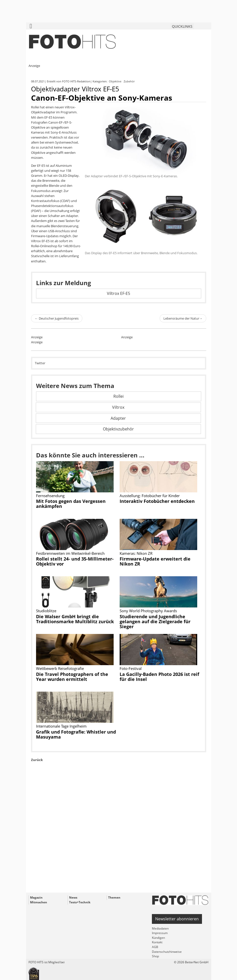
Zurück (37, 760)
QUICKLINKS (182, 26)
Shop (155, 956)
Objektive (115, 81)
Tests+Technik (80, 902)
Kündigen (158, 938)
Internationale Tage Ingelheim (61, 726)
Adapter (118, 418)
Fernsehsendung (50, 496)
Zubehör (130, 81)
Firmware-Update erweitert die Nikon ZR (155, 561)
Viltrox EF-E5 (118, 293)
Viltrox (118, 407)
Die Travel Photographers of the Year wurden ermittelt (72, 677)
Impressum (160, 933)
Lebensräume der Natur (183, 318)
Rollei (118, 396)
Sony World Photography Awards (148, 611)
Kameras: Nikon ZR (136, 553)
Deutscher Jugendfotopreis (57, 318)
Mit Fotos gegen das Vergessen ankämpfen (71, 504)
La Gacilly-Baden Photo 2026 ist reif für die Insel (159, 677)
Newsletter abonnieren (177, 919)
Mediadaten (160, 928)
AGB (155, 947)
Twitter (40, 363)
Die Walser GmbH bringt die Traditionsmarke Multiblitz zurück (75, 619)
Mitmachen (39, 902)
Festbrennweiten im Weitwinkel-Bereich (70, 553)
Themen (114, 897)
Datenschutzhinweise (167, 952)
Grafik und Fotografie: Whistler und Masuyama (76, 734)
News (73, 897)
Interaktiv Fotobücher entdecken (157, 501)
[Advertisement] (119, 839)
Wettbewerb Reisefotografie (60, 668)
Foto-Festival (131, 668)
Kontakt (157, 942)
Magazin (36, 897)
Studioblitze (46, 611)
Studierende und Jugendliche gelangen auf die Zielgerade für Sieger (155, 621)
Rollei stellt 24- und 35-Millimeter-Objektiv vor (75, 561)
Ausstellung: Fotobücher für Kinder (150, 496)
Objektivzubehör (118, 429)
